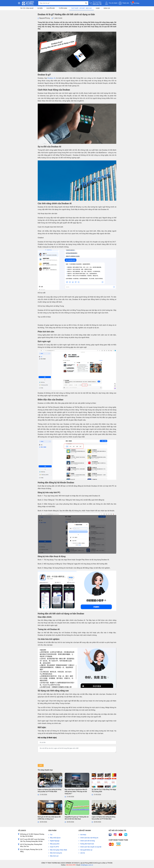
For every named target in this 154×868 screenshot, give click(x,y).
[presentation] (53, 758)
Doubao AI (51, 78)
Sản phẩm (52, 831)
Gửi (41, 765)
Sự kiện (40, 8)
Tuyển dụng (63, 8)
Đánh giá (107, 8)
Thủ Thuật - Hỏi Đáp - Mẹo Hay (81, 8)
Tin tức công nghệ (27, 8)
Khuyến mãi (51, 8)
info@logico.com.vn (87, 865)
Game (98, 8)
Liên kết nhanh (85, 831)
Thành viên (124, 3)
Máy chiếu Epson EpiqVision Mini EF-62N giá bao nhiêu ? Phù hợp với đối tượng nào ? (76, 792)
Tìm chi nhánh (111, 3)
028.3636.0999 (71, 865)
